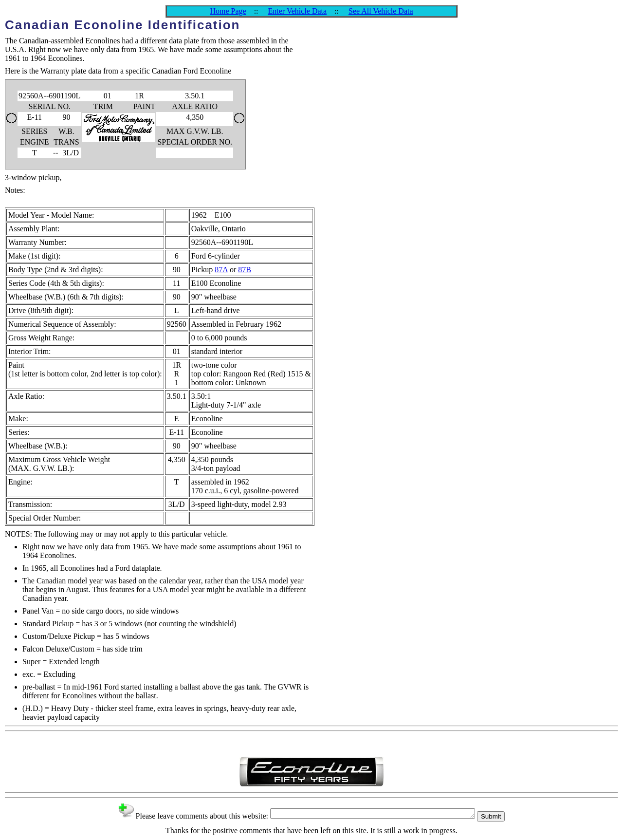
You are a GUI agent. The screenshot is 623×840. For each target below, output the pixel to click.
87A (221, 270)
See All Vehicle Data (381, 11)
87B (245, 270)
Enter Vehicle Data (298, 11)
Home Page (228, 11)
